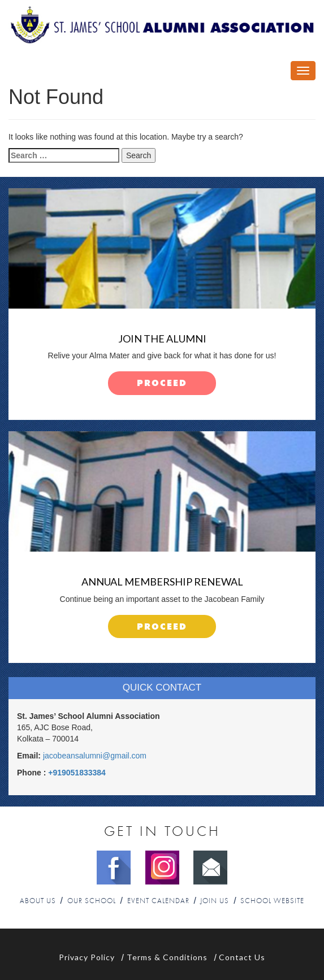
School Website (272, 901)
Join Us (215, 901)
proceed (162, 383)
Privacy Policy (87, 957)
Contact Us (242, 957)
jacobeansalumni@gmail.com (95, 756)
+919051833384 (77, 773)
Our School (92, 901)
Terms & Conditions (167, 957)
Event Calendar (158, 901)
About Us (38, 901)
